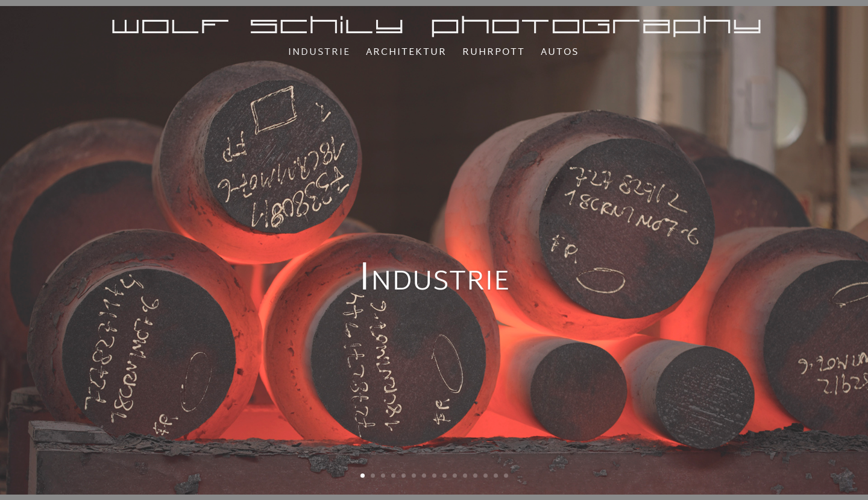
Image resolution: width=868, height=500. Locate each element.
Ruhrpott (494, 55)
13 (486, 476)
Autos (560, 55)
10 (455, 476)
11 (465, 476)
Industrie (319, 55)
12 (475, 476)
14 (496, 476)
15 (506, 476)
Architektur (406, 55)
